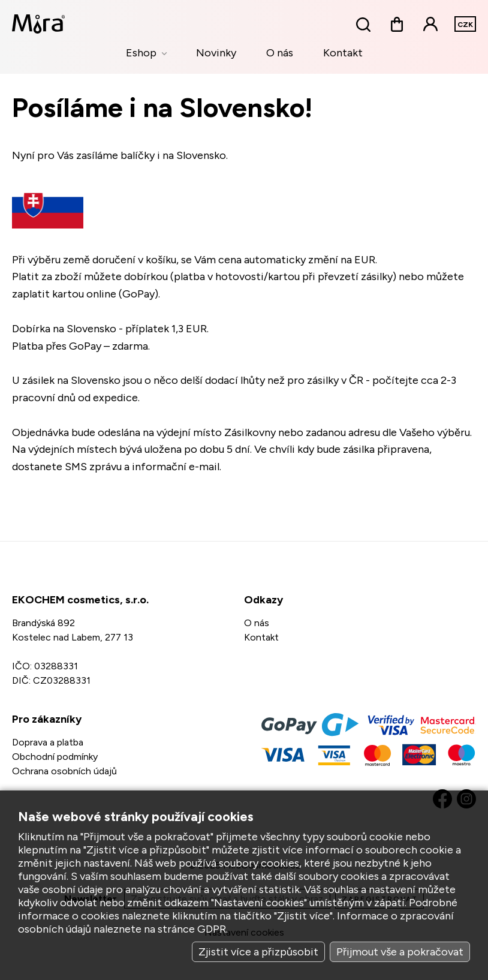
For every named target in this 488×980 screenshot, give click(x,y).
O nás (280, 53)
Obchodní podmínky (55, 757)
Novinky (216, 53)
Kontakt (343, 53)
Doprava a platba (48, 742)
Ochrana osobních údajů (64, 771)
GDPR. (213, 929)
